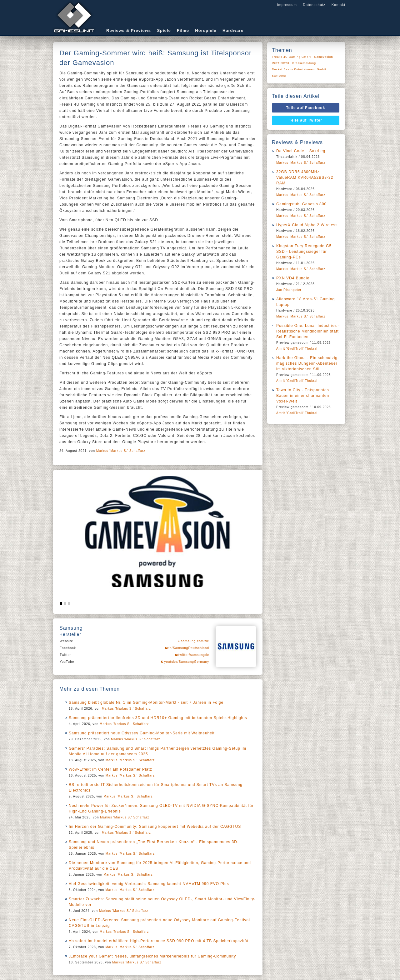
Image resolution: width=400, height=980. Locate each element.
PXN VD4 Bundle (293, 278)
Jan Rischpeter (289, 290)
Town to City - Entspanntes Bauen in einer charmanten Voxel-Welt (303, 396)
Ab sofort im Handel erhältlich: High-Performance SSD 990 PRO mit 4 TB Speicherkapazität (159, 941)
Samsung (279, 76)
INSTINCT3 (281, 63)
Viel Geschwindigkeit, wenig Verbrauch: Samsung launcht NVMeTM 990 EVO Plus (149, 884)
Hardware (233, 30)
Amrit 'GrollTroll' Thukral (297, 349)
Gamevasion (324, 57)
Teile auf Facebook (305, 108)
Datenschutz (314, 5)
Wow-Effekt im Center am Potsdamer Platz (110, 769)
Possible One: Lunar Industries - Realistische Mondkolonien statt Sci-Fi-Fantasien (308, 331)
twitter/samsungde (194, 655)
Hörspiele (206, 30)
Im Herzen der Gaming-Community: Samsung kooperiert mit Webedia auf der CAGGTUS (155, 827)
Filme (183, 30)
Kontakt (338, 5)
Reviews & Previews (129, 30)
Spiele (164, 30)
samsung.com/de (195, 641)
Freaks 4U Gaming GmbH (291, 57)
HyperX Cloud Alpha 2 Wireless (307, 225)
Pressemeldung (304, 63)
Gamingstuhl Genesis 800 (301, 204)
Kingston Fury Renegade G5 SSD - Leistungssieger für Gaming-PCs (304, 252)
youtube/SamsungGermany (187, 662)
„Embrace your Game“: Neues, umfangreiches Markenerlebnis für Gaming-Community (152, 956)
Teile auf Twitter (306, 120)
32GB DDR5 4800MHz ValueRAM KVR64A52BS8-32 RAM (305, 177)
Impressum (287, 5)
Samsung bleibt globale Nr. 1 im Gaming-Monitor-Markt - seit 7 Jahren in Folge (146, 702)
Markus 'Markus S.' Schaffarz (121, 451)
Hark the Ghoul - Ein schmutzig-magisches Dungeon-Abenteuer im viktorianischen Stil (308, 363)
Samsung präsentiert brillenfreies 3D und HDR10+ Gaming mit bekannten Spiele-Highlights (158, 718)
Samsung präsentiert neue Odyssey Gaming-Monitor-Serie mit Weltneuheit (142, 733)
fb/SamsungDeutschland (189, 648)
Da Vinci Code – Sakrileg (301, 151)
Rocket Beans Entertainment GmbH (299, 69)
